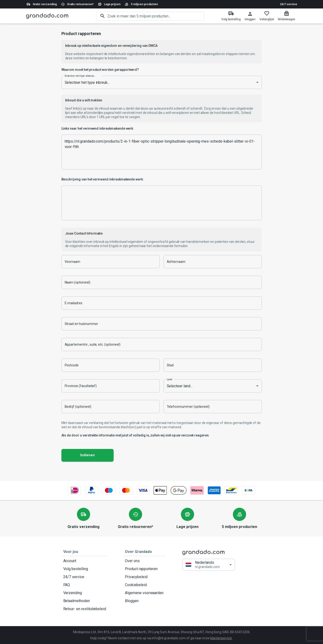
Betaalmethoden (85, 601)
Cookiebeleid (144, 585)
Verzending (85, 593)
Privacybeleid (144, 577)
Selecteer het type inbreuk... (80, 76)
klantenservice (221, 638)
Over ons (144, 561)
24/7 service (288, 4)
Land (169, 379)
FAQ (85, 585)
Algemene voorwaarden (144, 593)
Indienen (88, 455)
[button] (209, 565)
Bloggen (144, 601)
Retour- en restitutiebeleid (85, 609)
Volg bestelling (85, 569)
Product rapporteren (144, 569)
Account (85, 561)
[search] (156, 16)
